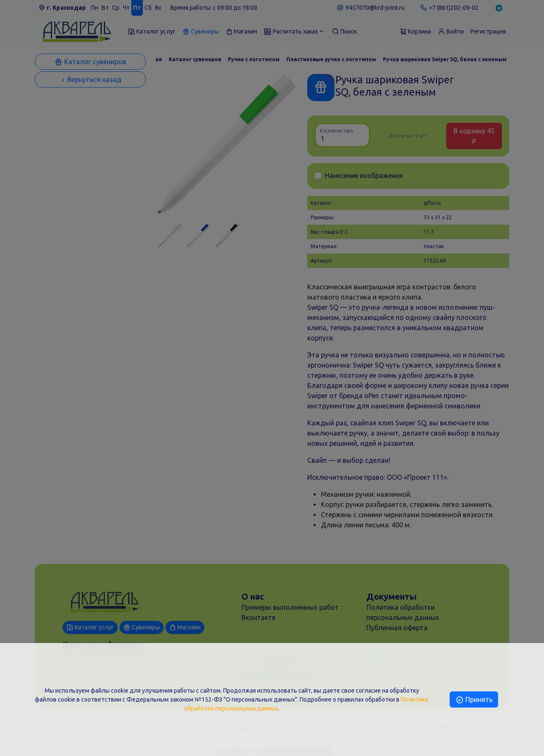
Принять (474, 699)
